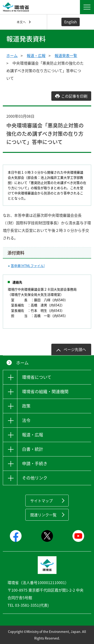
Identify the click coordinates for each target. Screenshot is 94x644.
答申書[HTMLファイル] (28, 266)
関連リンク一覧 (43, 515)
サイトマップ (41, 501)
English (71, 22)
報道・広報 (36, 55)
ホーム (12, 55)
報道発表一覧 (66, 55)
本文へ (21, 22)
